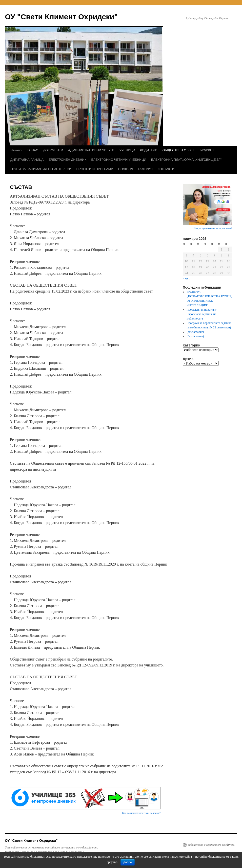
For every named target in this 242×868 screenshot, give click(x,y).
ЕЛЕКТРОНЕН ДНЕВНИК (68, 160)
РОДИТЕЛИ (149, 150)
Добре (128, 862)
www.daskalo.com (86, 847)
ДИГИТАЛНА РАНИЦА (27, 160)
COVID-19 (126, 169)
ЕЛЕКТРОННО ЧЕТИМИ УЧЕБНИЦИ (119, 160)
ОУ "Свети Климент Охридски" (61, 17)
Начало (16, 150)
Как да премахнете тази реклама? (141, 813)
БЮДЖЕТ (207, 150)
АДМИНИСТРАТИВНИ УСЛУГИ (91, 150)
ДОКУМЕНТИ (53, 150)
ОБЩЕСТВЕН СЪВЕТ (179, 150)
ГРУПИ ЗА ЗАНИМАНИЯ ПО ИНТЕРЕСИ (41, 169)
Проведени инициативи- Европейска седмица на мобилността (202, 314)
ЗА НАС (32, 150)
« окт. (187, 278)
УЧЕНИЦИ (127, 150)
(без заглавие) (195, 332)
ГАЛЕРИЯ (145, 169)
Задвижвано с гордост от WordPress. (211, 845)
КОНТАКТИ (166, 169)
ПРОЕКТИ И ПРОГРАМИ (95, 169)
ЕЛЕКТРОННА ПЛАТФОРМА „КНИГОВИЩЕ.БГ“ (186, 160)
